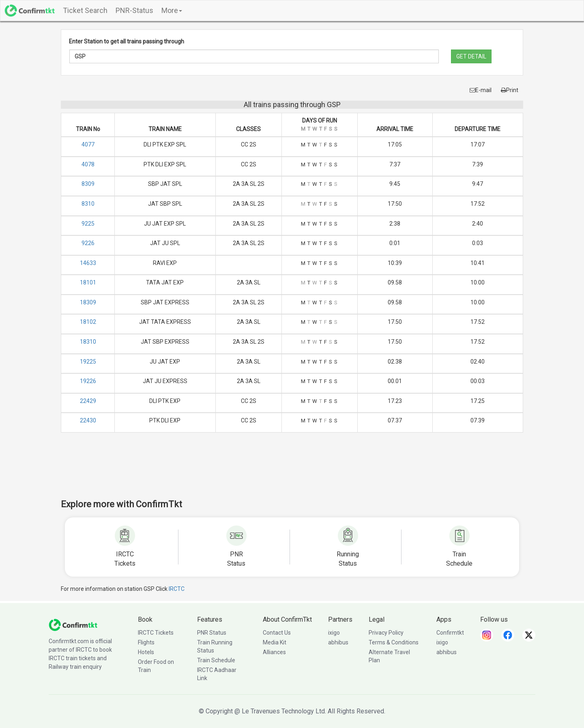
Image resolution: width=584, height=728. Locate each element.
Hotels (146, 652)
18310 (88, 342)
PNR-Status (134, 10)
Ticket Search (85, 10)
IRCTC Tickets (156, 633)
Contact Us (277, 633)
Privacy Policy (386, 633)
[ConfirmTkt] (73, 624)
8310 (88, 204)
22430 (88, 420)
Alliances (274, 652)
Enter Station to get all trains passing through (127, 41)
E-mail (481, 90)
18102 (88, 322)
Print (510, 90)
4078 (88, 164)
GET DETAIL (471, 56)
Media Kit (275, 642)
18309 (88, 302)
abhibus (338, 642)
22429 (88, 401)
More (172, 10)
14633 (88, 263)
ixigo (334, 633)
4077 (88, 144)
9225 (88, 224)
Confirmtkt (450, 633)
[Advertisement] (292, 471)
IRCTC (177, 589)
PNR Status (212, 633)
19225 (88, 362)
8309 (88, 184)
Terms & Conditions (394, 642)
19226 (88, 381)
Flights (146, 642)
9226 (88, 243)
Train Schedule (216, 660)
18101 (88, 282)
